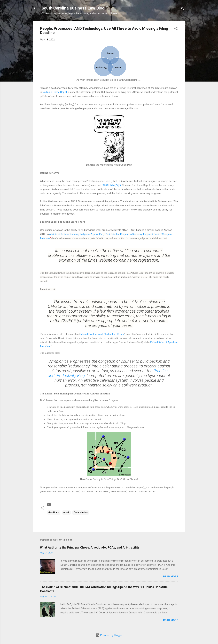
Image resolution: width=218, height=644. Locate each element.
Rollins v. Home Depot (55, 92)
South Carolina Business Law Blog (73, 8)
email (66, 513)
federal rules (81, 513)
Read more (171, 577)
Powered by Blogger (109, 635)
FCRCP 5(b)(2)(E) (111, 185)
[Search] (183, 9)
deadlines (54, 513)
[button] (176, 29)
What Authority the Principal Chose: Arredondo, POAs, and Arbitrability (90, 547)
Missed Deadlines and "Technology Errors (102, 334)
